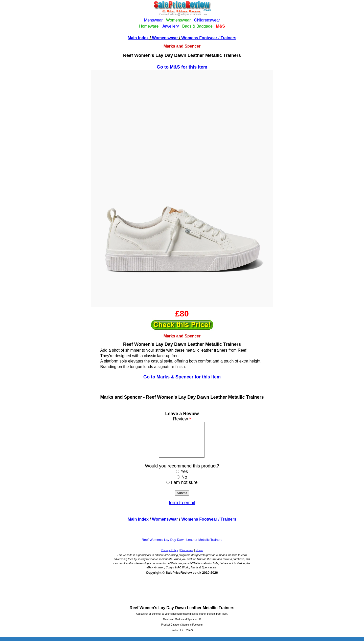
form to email (182, 509)
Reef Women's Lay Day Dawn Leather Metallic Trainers (182, 547)
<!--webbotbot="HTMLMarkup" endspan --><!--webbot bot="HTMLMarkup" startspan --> (182, 17)
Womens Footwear (199, 38)
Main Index (138, 38)
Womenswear (165, 38)
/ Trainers (227, 38)
